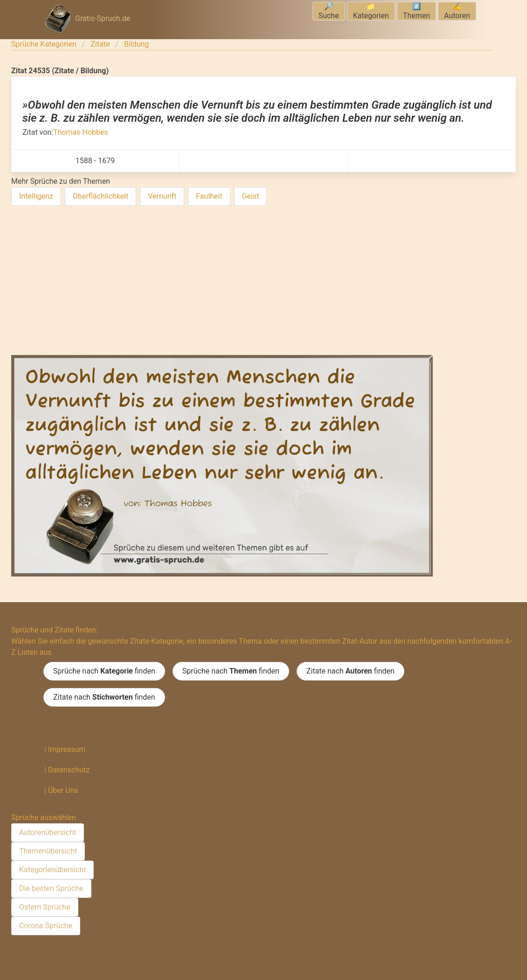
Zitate (100, 44)
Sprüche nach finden (104, 671)
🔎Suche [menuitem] (329, 11)
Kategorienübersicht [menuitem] (52, 870)
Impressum (67, 749)
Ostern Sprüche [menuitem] (45, 907)
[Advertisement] (263, 282)
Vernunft (162, 196)
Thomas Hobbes (81, 132)
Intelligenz (36, 196)
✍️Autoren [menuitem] (457, 11)
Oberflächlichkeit (101, 196)
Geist (251, 196)
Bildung (136, 44)
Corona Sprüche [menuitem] (46, 926)
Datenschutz (69, 770)
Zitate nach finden (350, 671)
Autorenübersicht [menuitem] (48, 832)
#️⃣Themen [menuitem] (416, 11)
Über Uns (63, 790)
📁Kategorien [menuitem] (371, 11)
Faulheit (209, 196)
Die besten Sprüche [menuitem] (51, 888)
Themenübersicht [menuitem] (48, 851)
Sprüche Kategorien (44, 44)
